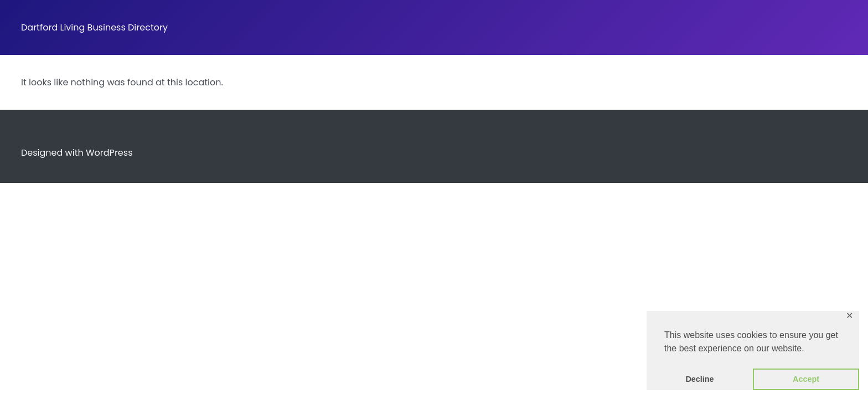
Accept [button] (806, 379)
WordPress (109, 153)
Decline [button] (699, 379)
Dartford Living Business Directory (94, 27)
